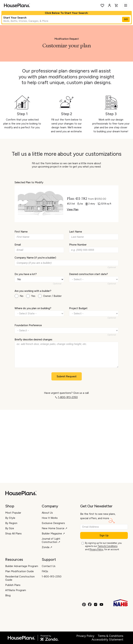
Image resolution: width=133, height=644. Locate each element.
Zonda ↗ (47, 547)
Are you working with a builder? (33, 291)
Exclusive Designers (53, 523)
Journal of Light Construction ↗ (51, 540)
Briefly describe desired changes (33, 340)
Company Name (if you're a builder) (35, 258)
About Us (47, 513)
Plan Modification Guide (19, 571)
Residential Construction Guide (20, 578)
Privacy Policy (96, 549)
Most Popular (13, 513)
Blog (8, 595)
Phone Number (78, 245)
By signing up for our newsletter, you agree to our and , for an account (103, 546)
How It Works (50, 518)
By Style (10, 518)
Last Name (76, 232)
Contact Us (49, 566)
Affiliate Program (16, 590)
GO (126, 19)
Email (18, 245)
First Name (21, 232)
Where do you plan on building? (33, 308)
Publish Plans (13, 585)
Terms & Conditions (107, 546)
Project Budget (78, 308)
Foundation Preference (28, 325)
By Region (11, 523)
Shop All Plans (13, 534)
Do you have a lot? (26, 274)
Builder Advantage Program (22, 566)
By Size (10, 528)
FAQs (45, 571)
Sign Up (104, 535)
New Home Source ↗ (55, 528)
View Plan (73, 209)
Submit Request (67, 376)
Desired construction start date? (88, 274)
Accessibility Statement (107, 639)
